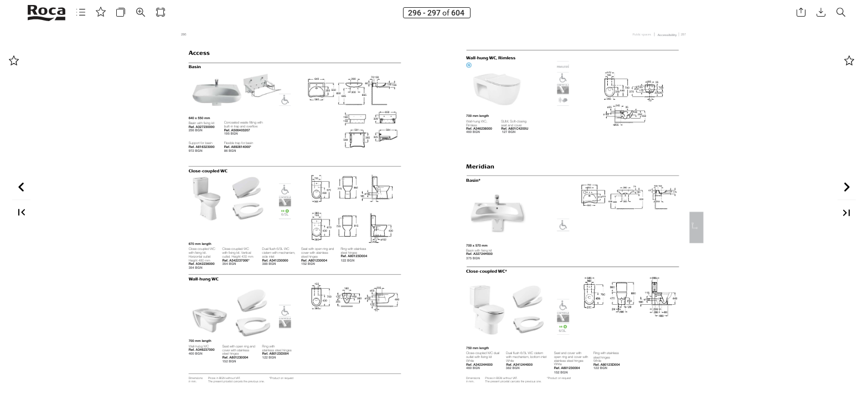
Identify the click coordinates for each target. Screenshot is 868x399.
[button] (81, 12)
